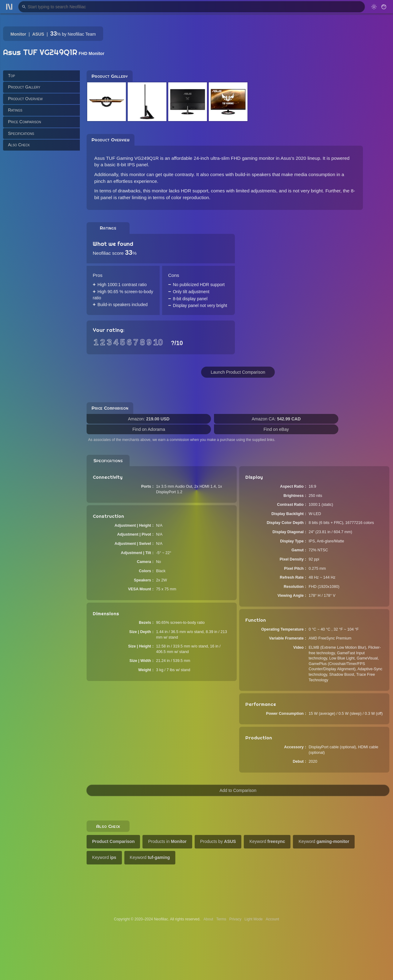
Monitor (18, 34)
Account (272, 919)
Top (12, 76)
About (208, 919)
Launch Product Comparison (238, 372)
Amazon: (149, 419)
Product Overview (25, 99)
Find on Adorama (149, 429)
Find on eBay (276, 429)
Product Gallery (24, 87)
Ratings (15, 110)
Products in (167, 841)
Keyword (267, 841)
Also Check (19, 145)
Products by (218, 841)
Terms (221, 919)
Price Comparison (25, 122)
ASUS (38, 34)
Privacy (235, 919)
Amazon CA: (276, 419)
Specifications (21, 133)
